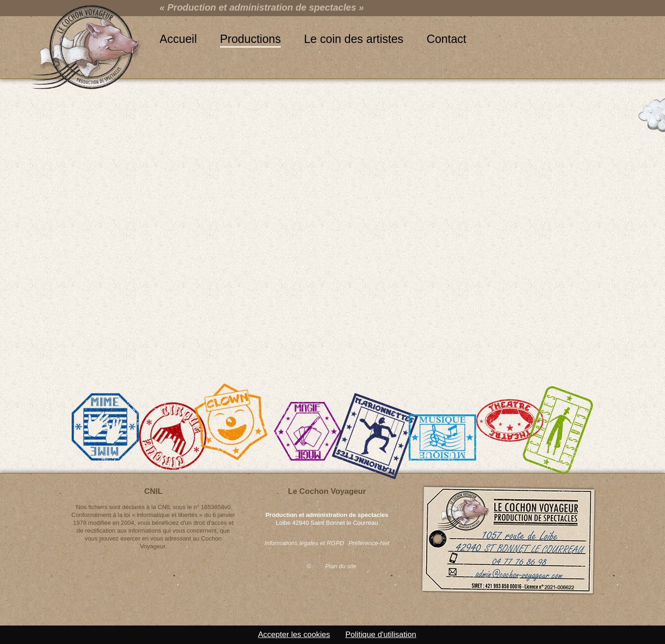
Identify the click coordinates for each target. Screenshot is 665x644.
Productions (250, 39)
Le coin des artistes (354, 39)
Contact (447, 39)
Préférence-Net (369, 543)
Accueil (178, 39)
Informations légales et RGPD (304, 543)
